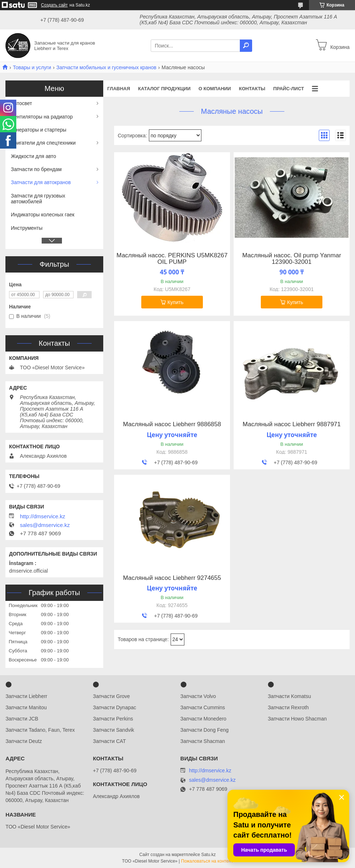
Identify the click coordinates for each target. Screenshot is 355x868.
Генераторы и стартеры (39, 130)
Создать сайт (54, 5)
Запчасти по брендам (36, 169)
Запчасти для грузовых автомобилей (38, 199)
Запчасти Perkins (113, 719)
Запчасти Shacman (203, 741)
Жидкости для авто (34, 156)
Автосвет (22, 103)
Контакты (252, 89)
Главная (119, 89)
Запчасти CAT (109, 741)
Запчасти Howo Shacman (297, 719)
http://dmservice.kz (43, 516)
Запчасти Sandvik (113, 730)
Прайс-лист (289, 89)
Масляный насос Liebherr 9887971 (292, 424)
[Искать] (246, 46)
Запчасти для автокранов (41, 182)
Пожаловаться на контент (207, 861)
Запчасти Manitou (26, 707)
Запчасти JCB (22, 719)
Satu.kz (208, 855)
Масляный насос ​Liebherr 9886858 (172, 424)
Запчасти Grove (111, 696)
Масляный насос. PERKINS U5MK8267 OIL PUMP (172, 259)
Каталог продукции (164, 89)
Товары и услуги (32, 67)
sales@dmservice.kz (45, 525)
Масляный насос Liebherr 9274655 (172, 578)
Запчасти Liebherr (26, 696)
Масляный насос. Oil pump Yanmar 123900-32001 (292, 259)
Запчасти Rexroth (288, 707)
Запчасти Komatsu (289, 696)
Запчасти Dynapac (114, 707)
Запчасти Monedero (203, 719)
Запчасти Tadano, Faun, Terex (40, 730)
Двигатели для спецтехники (43, 143)
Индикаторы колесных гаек (43, 215)
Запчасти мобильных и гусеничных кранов (106, 67)
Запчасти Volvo (198, 696)
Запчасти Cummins (203, 707)
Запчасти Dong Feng (204, 730)
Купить (175, 302)
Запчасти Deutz (24, 741)
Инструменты (27, 228)
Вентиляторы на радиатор (42, 117)
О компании (215, 89)
